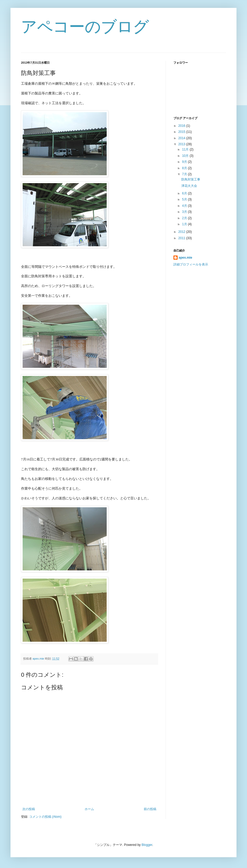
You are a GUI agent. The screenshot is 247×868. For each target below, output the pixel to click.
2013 (182, 144)
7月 (185, 174)
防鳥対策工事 (191, 179)
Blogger (147, 845)
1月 (185, 224)
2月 (185, 218)
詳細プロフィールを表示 (191, 264)
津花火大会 (189, 186)
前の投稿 (150, 809)
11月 (186, 149)
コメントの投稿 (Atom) (45, 817)
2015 (182, 132)
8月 (185, 168)
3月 (185, 212)
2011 (182, 238)
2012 (182, 232)
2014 (182, 138)
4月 (185, 206)
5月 (185, 199)
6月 (185, 193)
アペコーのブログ (85, 27)
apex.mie (185, 258)
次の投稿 (29, 809)
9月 (185, 162)
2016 (182, 126)
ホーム (89, 809)
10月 (186, 156)
